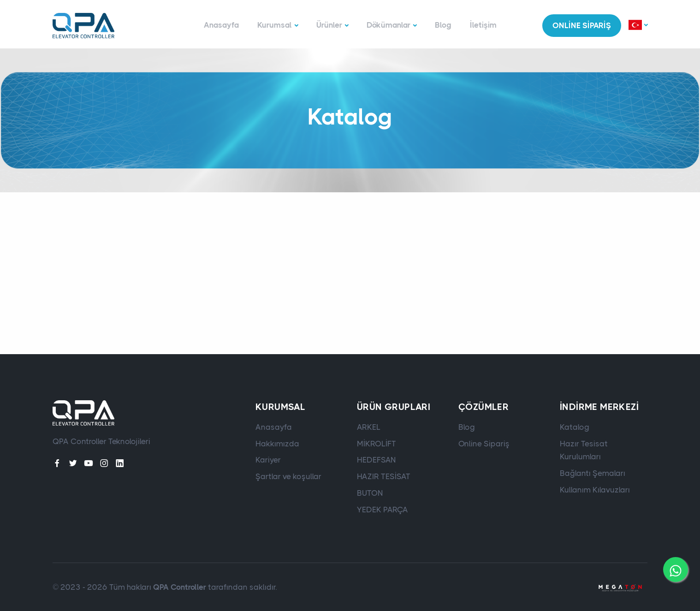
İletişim (483, 25)
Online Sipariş (484, 444)
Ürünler (329, 25)
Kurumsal (275, 25)
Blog (443, 25)
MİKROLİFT (377, 444)
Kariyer (268, 460)
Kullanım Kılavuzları (595, 490)
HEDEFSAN (377, 460)
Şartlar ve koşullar (288, 476)
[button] (638, 26)
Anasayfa (221, 25)
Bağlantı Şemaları (593, 473)
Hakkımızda (277, 444)
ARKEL (369, 427)
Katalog (575, 427)
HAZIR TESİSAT (384, 476)
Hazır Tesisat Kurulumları (584, 450)
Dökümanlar (389, 25)
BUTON (370, 493)
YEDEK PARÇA (383, 510)
